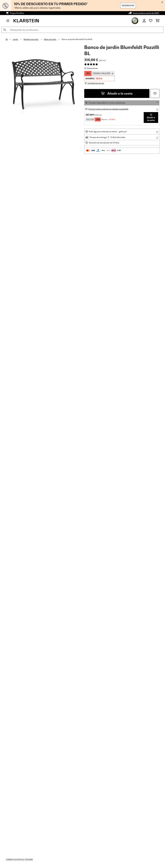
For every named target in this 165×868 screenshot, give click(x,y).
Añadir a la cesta (117, 93)
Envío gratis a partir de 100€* (146, 13)
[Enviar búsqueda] (5, 30)
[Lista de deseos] (151, 21)
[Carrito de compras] (158, 21)
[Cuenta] (144, 21)
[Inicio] (9, 39)
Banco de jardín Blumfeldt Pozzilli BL (77, 39)
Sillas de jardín (50, 39)
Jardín (16, 39)
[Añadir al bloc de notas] (155, 93)
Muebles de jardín (31, 39)
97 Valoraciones (91, 68)
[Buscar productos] (82, 30)
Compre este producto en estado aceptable (108, 109)
